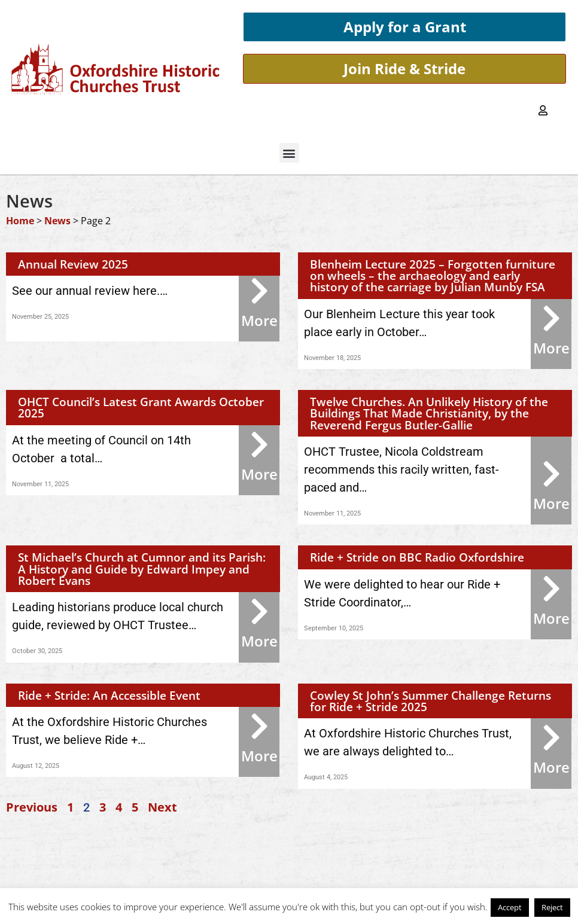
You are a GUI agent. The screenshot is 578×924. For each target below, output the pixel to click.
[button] (289, 153)
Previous (32, 807)
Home (20, 221)
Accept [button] (510, 907)
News (57, 221)
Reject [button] (552, 907)
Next (162, 807)
